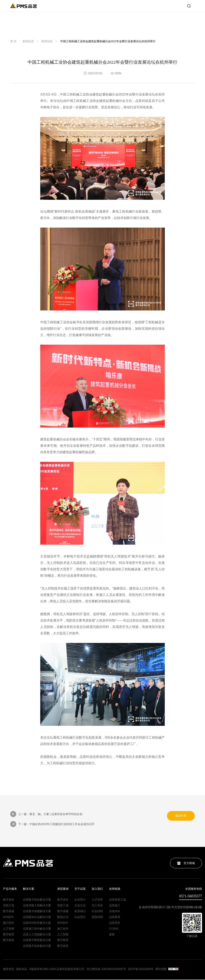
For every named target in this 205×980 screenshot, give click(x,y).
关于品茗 (80, 889)
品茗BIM (115, 912)
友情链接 (115, 889)
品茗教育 (115, 918)
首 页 (13, 41)
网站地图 (162, 970)
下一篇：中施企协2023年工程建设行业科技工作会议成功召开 (52, 824)
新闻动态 (28, 41)
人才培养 (97, 900)
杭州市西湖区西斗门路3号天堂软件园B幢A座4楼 (171, 908)
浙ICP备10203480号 (141, 970)
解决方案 (29, 889)
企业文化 (80, 906)
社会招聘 (97, 912)
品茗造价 (115, 923)
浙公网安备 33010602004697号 (107, 970)
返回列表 (181, 816)
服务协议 (9, 970)
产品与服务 (10, 889)
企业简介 (80, 900)
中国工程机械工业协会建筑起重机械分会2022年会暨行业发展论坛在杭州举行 (108, 41)
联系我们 (80, 912)
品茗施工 (115, 906)
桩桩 (112, 935)
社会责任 (80, 918)
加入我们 (97, 889)
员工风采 (97, 906)
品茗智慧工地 (118, 900)
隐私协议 (22, 970)
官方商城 (186, 863)
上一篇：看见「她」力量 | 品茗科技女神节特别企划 (46, 814)
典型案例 (63, 889)
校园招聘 (97, 918)
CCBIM (114, 929)
